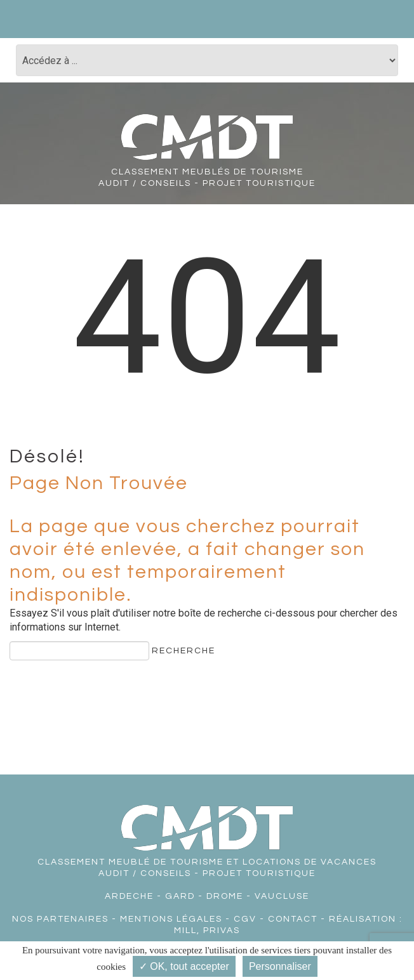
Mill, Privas (207, 931)
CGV (245, 919)
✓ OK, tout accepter (184, 966)
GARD (180, 896)
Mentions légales (171, 919)
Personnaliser (280, 966)
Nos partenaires (60, 919)
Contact (293, 919)
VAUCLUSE (282, 896)
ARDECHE (129, 896)
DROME (225, 896)
